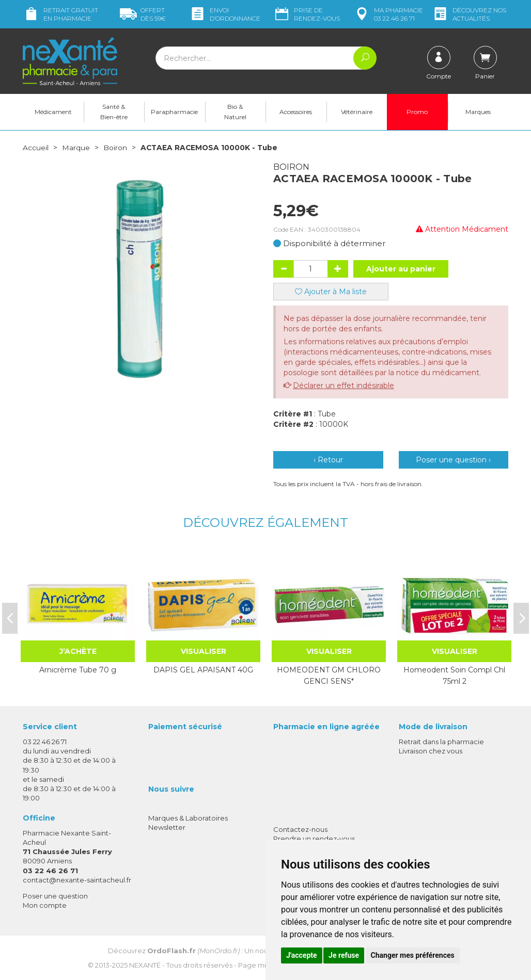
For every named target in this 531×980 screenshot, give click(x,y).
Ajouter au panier (401, 268)
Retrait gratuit (60, 14)
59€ (143, 14)
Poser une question (55, 895)
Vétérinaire (357, 112)
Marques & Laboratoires (188, 817)
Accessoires (296, 112)
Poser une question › (453, 459)
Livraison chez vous (431, 750)
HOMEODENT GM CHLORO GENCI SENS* (329, 675)
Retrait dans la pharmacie (441, 741)
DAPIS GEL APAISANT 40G (203, 669)
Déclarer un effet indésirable (343, 385)
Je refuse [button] (344, 955)
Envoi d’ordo (225, 14)
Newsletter (167, 827)
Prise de (307, 14)
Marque (76, 148)
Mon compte (45, 905)
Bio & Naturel (235, 112)
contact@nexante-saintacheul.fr (77, 879)
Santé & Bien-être (114, 112)
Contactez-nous (300, 829)
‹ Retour (328, 459)
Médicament (53, 112)
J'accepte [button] (302, 955)
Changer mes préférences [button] (413, 955)
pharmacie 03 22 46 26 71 (388, 14)
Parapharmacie (174, 112)
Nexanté (145, 965)
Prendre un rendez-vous (314, 838)
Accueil (36, 148)
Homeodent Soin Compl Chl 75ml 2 (454, 675)
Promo (417, 112)
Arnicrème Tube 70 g (78, 669)
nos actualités (469, 14)
